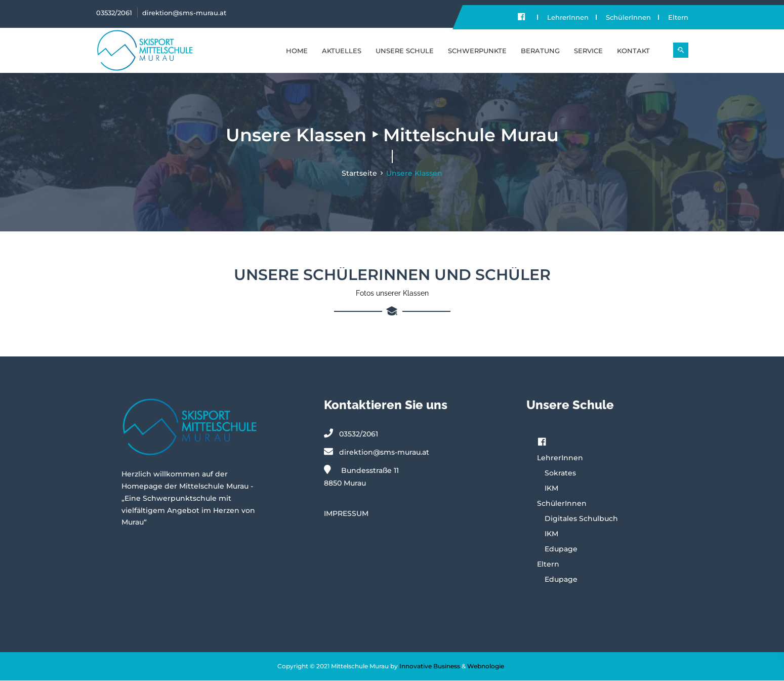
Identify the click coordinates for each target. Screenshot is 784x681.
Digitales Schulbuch (581, 519)
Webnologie (486, 667)
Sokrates (560, 473)
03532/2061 (114, 13)
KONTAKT (633, 51)
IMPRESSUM (346, 513)
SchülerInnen (628, 17)
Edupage (561, 549)
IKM (551, 489)
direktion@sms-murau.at (184, 13)
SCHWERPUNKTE (477, 51)
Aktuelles (342, 51)
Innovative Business (430, 667)
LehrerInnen (568, 17)
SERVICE (588, 51)
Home (297, 51)
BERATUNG (540, 51)
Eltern (678, 17)
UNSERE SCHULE (405, 51)
